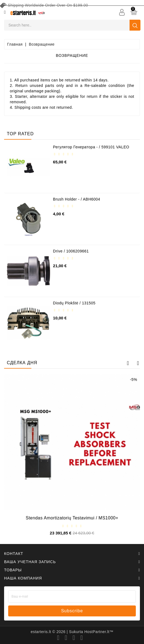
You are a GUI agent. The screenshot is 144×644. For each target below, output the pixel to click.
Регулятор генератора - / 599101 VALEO (91, 147)
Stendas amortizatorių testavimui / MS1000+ (72, 518)
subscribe (72, 611)
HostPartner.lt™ (99, 632)
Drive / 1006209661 (71, 251)
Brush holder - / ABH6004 (76, 199)
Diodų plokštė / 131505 (74, 303)
